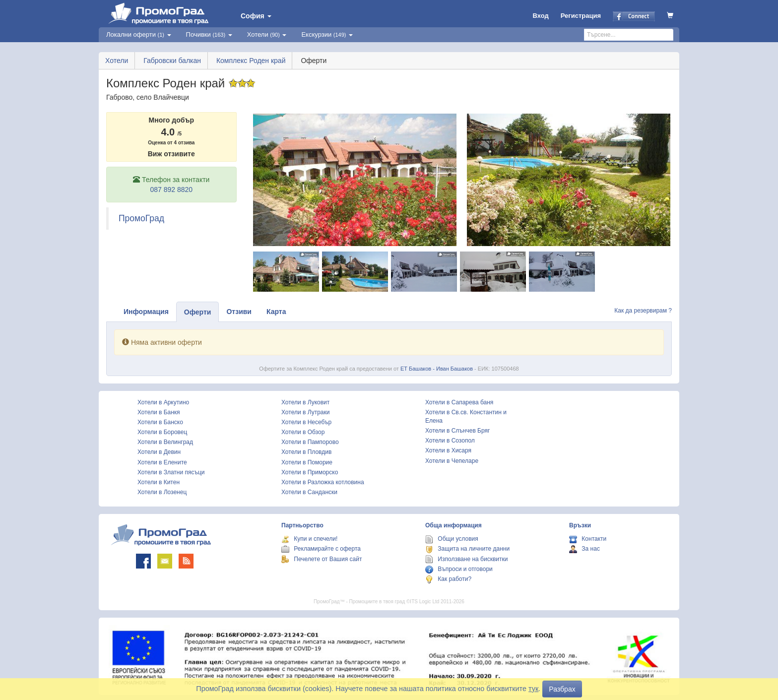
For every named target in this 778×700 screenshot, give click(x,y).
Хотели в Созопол (450, 441)
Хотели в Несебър (306, 422)
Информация (146, 312)
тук (533, 689)
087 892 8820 (171, 190)
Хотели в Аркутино (163, 402)
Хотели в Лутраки (305, 412)
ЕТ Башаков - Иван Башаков (437, 369)
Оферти (198, 312)
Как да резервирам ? (643, 311)
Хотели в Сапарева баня (459, 402)
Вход (541, 16)
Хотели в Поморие (307, 462)
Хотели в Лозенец (162, 492)
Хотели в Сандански (309, 492)
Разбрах (562, 689)
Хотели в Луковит (305, 402)
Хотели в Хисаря (448, 450)
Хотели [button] (267, 34)
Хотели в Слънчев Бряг (457, 431)
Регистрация (581, 16)
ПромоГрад (141, 218)
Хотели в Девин (159, 452)
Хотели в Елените (162, 462)
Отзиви (239, 312)
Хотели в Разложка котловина (323, 482)
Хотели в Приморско (310, 472)
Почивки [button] (209, 34)
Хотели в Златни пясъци (171, 472)
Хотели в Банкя (159, 412)
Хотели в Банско (160, 422)
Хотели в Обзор (303, 432)
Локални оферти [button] (139, 34)
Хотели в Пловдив (306, 452)
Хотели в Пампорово (310, 442)
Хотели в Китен (159, 482)
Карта (276, 312)
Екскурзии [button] (327, 34)
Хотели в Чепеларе (452, 461)
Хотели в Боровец (162, 432)
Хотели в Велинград (165, 442)
